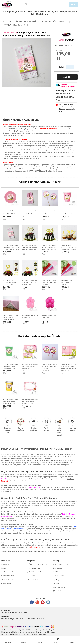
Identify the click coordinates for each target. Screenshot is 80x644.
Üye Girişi (56, 583)
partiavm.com (39, 551)
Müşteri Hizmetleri (59, 576)
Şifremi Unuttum (58, 591)
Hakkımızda (5, 564)
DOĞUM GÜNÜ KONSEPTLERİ (25, 22)
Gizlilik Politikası (58, 572)
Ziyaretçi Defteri (6, 583)
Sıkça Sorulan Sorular (8, 576)
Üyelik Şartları (57, 568)
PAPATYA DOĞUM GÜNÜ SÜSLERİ (17, 25)
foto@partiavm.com (21, 131)
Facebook (70, 479)
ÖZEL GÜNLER (32, 576)
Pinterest (43, 602)
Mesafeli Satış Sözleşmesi (61, 564)
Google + (37, 602)
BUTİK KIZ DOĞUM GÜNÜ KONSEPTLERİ (53, 22)
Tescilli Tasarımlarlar (8, 572)
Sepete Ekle (67, 77)
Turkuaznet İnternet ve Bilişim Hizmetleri (17, 634)
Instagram (48, 602)
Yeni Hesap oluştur (59, 587)
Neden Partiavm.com (8, 579)
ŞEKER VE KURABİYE (34, 572)
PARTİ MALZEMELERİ (34, 568)
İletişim (3, 568)
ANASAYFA (7, 22)
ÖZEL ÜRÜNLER (32, 579)
